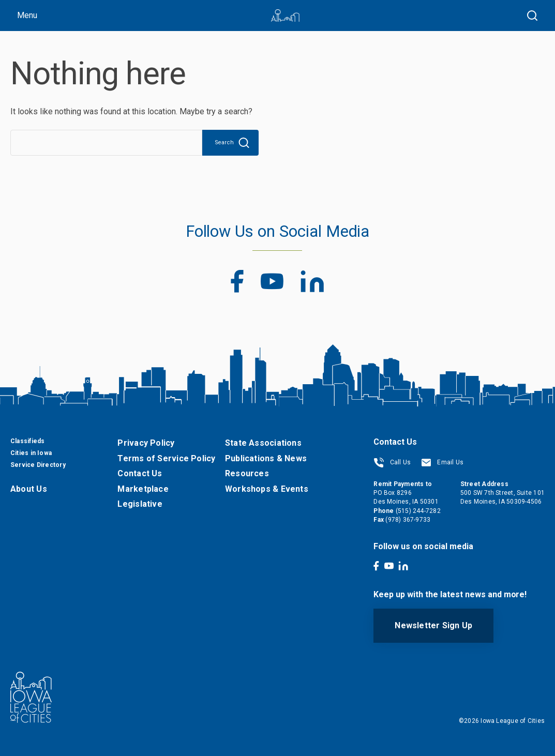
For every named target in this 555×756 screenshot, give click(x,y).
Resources (247, 473)
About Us (29, 489)
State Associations (263, 443)
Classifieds (27, 441)
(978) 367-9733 (408, 520)
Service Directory (38, 465)
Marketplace (143, 489)
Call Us (392, 462)
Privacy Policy (146, 443)
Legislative (140, 504)
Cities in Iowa (31, 453)
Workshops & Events (267, 489)
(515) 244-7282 (418, 511)
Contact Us (140, 473)
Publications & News (266, 458)
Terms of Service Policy (166, 458)
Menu (27, 15)
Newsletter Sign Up (433, 625)
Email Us (442, 462)
